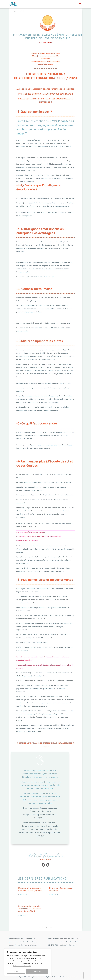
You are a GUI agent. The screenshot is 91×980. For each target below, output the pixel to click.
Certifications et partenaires (69, 977)
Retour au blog (20, 11)
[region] (28, 962)
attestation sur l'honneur (18, 945)
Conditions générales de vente (35, 977)
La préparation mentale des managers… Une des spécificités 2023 (30, 909)
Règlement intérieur (52, 977)
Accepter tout (37, 971)
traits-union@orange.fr (68, 945)
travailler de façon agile (45, 277)
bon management (25, 216)
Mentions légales (18, 977)
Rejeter (16, 971)
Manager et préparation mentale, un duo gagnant (30, 889)
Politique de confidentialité (22, 966)
